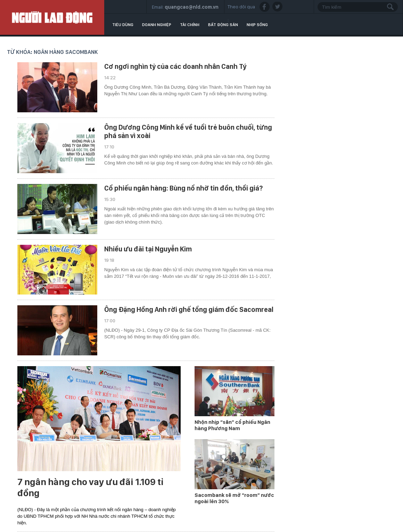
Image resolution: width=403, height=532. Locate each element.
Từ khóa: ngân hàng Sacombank (52, 52)
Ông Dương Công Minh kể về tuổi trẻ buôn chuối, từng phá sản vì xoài (188, 131)
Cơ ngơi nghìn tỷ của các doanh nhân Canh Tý (175, 66)
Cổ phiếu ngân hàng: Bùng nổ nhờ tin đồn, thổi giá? (183, 188)
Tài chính (190, 25)
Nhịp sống (257, 25)
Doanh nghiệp (157, 25)
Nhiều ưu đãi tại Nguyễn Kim (148, 249)
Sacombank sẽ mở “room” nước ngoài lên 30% (234, 498)
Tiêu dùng (123, 25)
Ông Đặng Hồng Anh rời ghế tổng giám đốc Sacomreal (189, 309)
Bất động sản (223, 25)
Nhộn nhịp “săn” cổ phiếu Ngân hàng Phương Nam (232, 425)
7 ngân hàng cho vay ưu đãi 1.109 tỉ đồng (90, 487)
